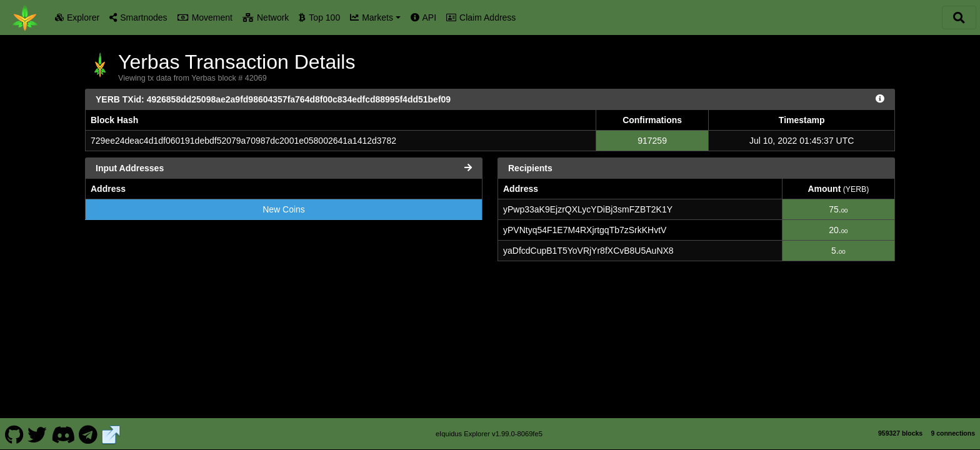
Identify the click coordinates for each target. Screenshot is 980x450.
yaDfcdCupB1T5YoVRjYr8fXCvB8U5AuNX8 (588, 251)
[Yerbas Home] (25, 17)
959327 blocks (900, 433)
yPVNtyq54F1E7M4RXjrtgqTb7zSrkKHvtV (585, 230)
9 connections (953, 433)
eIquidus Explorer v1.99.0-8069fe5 (489, 434)
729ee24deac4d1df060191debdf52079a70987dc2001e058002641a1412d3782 (243, 141)
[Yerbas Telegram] (88, 434)
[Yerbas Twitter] (37, 434)
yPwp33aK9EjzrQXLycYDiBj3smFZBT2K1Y (588, 209)
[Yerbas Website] (111, 434)
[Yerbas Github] (14, 434)
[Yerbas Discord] (63, 434)
